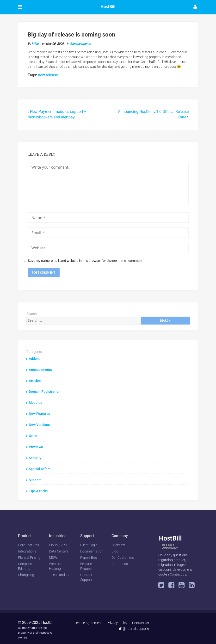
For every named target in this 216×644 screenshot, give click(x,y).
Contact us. (178, 571)
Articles (35, 380)
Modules (35, 402)
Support (35, 478)
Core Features (28, 542)
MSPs (53, 555)
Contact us (120, 561)
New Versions (39, 423)
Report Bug (89, 555)
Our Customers (123, 555)
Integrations (27, 548)
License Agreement (88, 620)
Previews (36, 445)
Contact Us (141, 620)
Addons (35, 359)
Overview (118, 542)
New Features (39, 413)
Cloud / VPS (58, 542)
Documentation (92, 548)
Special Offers (40, 467)
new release (48, 75)
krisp (35, 44)
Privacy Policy (117, 620)
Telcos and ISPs (61, 572)
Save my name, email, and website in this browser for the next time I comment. (86, 261)
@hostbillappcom (134, 626)
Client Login (89, 542)
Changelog (26, 572)
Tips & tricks (38, 488)
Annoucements (80, 44)
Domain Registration (45, 391)
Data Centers (59, 548)
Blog (115, 548)
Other (33, 434)
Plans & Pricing (29, 555)
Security (35, 456)
